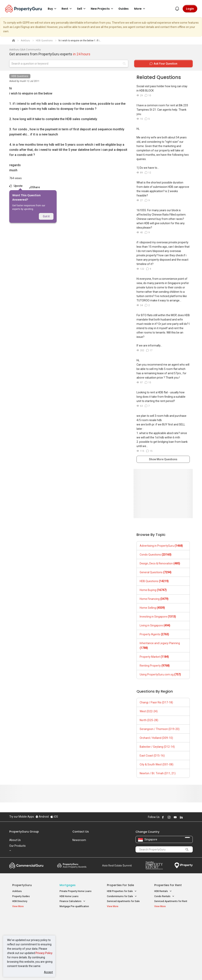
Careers (14, 851)
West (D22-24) (149, 711)
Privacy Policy (44, 953)
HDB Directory (20, 901)
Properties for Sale (120, 885)
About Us (15, 840)
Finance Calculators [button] (72, 901)
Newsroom (79, 840)
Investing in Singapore (158, 617)
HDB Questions (20, 76)
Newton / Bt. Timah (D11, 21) (158, 773)
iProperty (184, 865)
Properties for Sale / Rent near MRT (74, 921)
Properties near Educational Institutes (123, 921)
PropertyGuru (22, 885)
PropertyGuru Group (24, 832)
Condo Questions (156, 555)
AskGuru (17, 891)
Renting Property (155, 666)
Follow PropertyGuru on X (187, 817)
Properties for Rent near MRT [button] (76, 941)
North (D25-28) (149, 720)
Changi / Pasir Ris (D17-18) (156, 702)
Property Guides (21, 896)
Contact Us (81, 832)
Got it (46, 216)
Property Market (154, 657)
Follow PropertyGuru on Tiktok (191, 817)
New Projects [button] (103, 9)
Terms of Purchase (101, 971)
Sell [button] (82, 9)
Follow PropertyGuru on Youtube (175, 817)
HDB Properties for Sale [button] (122, 891)
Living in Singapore (155, 625)
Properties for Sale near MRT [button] (75, 932)
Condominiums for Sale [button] (122, 896)
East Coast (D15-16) (152, 756)
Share (35, 187)
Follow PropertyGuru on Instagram (169, 817)
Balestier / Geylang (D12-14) (157, 747)
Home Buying (153, 590)
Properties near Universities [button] (124, 930)
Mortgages (68, 885)
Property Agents (154, 634)
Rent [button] (67, 9)
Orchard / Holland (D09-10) (156, 738)
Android (42, 817)
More (140, 9)
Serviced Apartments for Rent (171, 901)
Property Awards (72, 865)
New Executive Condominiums (29, 930)
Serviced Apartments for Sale (123, 901)
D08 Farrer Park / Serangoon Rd (172, 948)
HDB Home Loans (69, 896)
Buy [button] (53, 9)
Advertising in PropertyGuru (161, 546)
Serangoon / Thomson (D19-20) (160, 729)
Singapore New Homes (29, 919)
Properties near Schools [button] (122, 935)
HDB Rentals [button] (163, 891)
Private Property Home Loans (76, 891)
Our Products (17, 846)
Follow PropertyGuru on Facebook (163, 817)
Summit (117, 865)
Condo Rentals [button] (164, 896)
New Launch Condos (23, 925)
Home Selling (152, 608)
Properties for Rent (168, 885)
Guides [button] (123, 9)
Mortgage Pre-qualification (74, 906)
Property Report (154, 865)
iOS (54, 817)
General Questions (156, 572)
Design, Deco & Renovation (160, 563)
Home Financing (154, 599)
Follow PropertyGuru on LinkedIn (181, 817)
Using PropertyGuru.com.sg (160, 674)
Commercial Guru (26, 865)
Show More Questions (163, 459)
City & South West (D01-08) (157, 764)
